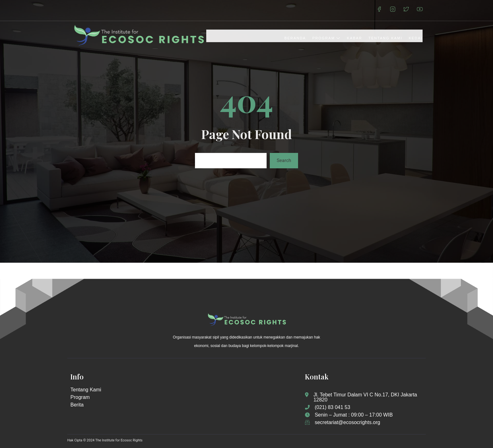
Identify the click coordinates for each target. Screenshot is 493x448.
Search (284, 160)
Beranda (295, 38)
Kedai (416, 38)
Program (326, 38)
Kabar (355, 38)
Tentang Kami (385, 38)
